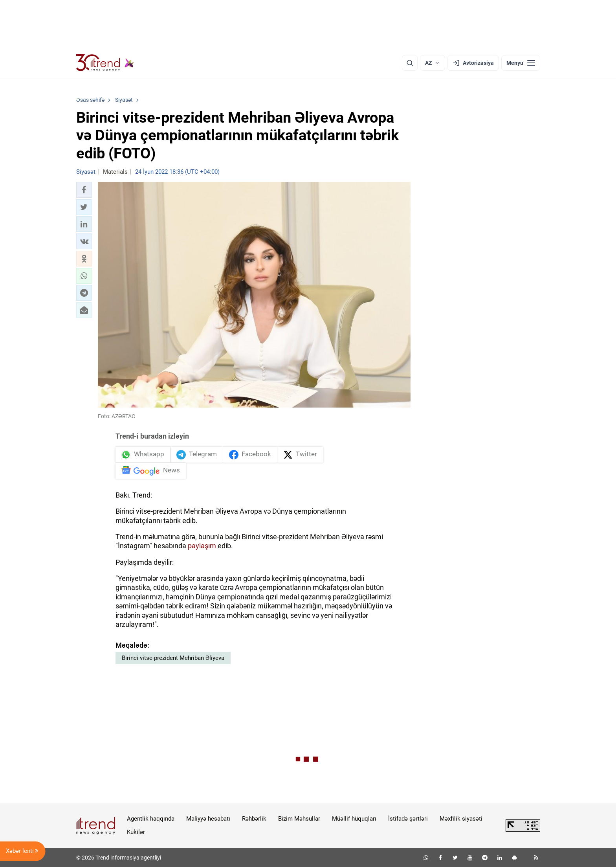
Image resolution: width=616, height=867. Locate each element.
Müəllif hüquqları (354, 819)
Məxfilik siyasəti (461, 819)
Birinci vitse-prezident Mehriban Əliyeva (173, 658)
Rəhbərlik (254, 819)
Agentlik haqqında (151, 819)
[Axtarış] (410, 63)
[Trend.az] (105, 63)
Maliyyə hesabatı (208, 819)
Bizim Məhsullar (299, 819)
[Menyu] (521, 63)
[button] (84, 190)
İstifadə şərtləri (408, 819)
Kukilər (136, 832)
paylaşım (202, 546)
